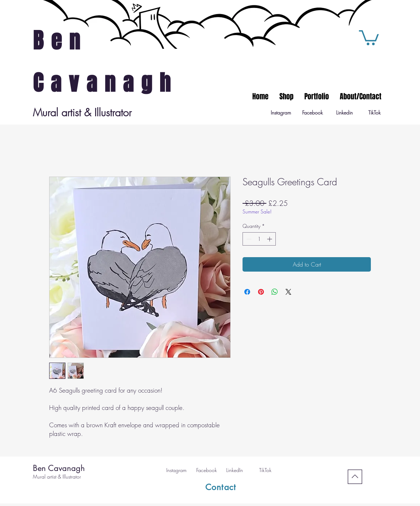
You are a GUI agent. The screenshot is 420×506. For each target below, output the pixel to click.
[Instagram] (281, 113)
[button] (369, 37)
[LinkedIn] (235, 470)
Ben (60, 41)
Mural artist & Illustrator (57, 477)
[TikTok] (374, 113)
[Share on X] (288, 292)
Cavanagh (105, 83)
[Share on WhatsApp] (275, 292)
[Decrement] (248, 239)
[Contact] (221, 487)
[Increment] (270, 239)
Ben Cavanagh (59, 468)
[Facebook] (312, 113)
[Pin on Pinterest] (261, 292)
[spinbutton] (259, 239)
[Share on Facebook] (247, 292)
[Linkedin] (344, 113)
